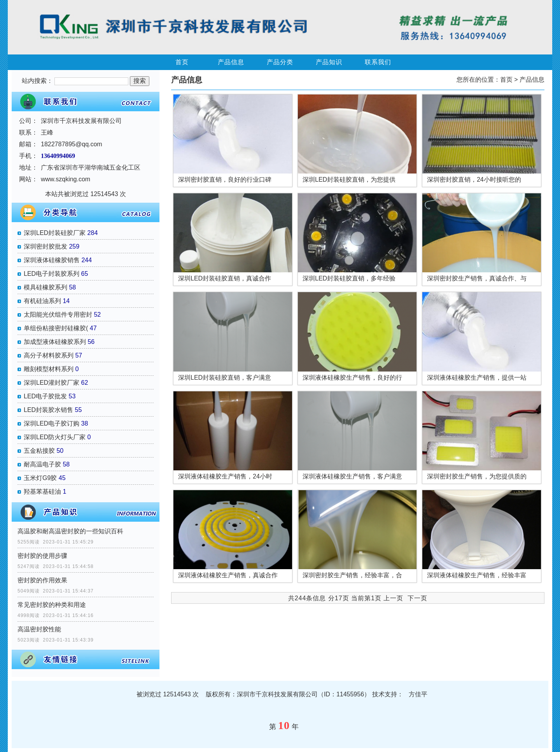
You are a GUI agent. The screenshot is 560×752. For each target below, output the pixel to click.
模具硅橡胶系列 (45, 287)
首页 (182, 62)
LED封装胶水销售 (48, 410)
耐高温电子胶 (42, 464)
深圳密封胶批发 (45, 246)
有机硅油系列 (42, 301)
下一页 (417, 598)
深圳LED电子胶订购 (52, 423)
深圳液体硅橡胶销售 (52, 260)
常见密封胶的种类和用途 (52, 605)
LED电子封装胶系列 (52, 274)
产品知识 (329, 62)
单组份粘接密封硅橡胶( (56, 328)
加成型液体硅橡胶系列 (55, 342)
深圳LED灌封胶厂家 (52, 383)
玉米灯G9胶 (40, 478)
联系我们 (378, 62)
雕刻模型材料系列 (49, 369)
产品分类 (280, 62)
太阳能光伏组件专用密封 (58, 315)
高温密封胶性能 (39, 629)
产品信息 (231, 62)
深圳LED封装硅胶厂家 (55, 233)
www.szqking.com (66, 179)
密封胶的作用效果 (42, 580)
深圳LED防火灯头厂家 (55, 437)
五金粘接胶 (39, 451)
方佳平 (418, 694)
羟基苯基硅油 (42, 492)
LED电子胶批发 (45, 396)
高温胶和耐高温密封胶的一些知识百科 (70, 531)
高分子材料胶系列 (49, 355)
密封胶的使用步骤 (42, 556)
